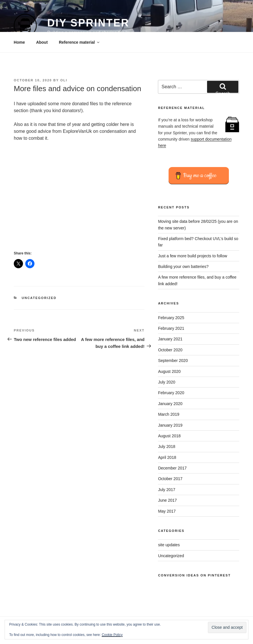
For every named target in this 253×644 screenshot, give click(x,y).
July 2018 (167, 446)
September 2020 (173, 361)
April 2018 (167, 457)
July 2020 (167, 382)
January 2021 (170, 339)
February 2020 (171, 393)
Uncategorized (39, 298)
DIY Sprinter (88, 23)
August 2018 (169, 436)
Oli (64, 80)
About (42, 42)
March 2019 (169, 414)
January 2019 (170, 425)
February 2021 (171, 328)
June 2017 (167, 500)
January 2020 (170, 404)
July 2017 (167, 490)
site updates (169, 545)
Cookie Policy (112, 635)
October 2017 (170, 479)
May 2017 (167, 511)
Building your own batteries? (183, 267)
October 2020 (170, 350)
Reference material (80, 42)
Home (19, 42)
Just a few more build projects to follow (192, 256)
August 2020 (169, 371)
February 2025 (171, 318)
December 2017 (172, 468)
